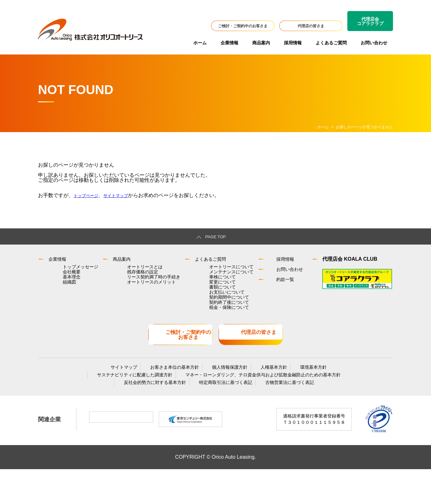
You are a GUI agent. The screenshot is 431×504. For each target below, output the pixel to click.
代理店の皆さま (311, 26)
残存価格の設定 (130, 278)
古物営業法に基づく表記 (280, 416)
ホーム (200, 43)
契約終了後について (212, 332)
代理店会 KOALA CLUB (344, 260)
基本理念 (64, 287)
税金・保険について (212, 341)
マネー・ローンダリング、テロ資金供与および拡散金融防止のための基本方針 (257, 406)
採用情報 (293, 43)
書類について (206, 305)
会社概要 (64, 278)
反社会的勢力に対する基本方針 (158, 416)
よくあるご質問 (331, 43)
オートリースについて (215, 270)
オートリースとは (132, 270)
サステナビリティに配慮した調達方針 (135, 406)
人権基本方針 (264, 396)
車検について (206, 287)
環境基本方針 (298, 396)
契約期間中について (212, 323)
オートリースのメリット (139, 296)
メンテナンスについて (215, 278)
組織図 (61, 296)
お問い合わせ (374, 43)
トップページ (89, 195)
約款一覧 (271, 280)
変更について (206, 296)
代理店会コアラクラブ (370, 21)
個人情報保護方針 (227, 396)
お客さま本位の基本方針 (178, 396)
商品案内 (261, 43)
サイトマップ (124, 195)
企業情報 (229, 43)
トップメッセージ (73, 270)
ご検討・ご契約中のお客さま (243, 26)
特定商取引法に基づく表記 (222, 416)
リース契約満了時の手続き (141, 287)
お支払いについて (210, 314)
